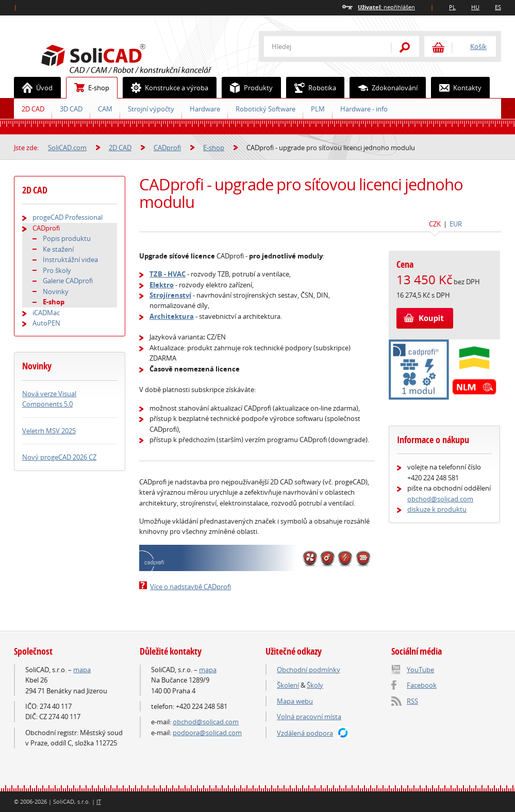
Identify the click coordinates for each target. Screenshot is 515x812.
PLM (318, 109)
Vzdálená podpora (305, 733)
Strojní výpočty (151, 109)
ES (498, 7)
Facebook (422, 685)
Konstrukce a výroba (166, 88)
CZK (435, 224)
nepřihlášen (386, 7)
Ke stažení (58, 249)
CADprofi (167, 148)
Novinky (56, 291)
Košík (478, 46)
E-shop (88, 88)
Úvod (34, 88)
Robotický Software (265, 109)
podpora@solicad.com (207, 733)
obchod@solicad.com (440, 499)
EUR (456, 224)
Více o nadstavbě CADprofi (190, 587)
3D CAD (71, 109)
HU (475, 7)
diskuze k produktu (437, 509)
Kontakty (456, 88)
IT (99, 801)
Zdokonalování (384, 88)
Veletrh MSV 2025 (49, 431)
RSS (412, 701)
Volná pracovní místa (309, 717)
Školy (315, 685)
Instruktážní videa (70, 259)
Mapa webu (295, 701)
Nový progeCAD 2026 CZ (59, 457)
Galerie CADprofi (68, 281)
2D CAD (33, 109)
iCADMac (46, 313)
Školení (288, 685)
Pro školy (57, 270)
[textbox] (321, 46)
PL (452, 7)
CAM (105, 109)
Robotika (311, 88)
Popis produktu (67, 238)
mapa (82, 670)
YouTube (420, 670)
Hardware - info (364, 109)
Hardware (205, 109)
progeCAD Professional (68, 217)
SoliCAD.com (143, 57)
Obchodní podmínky (309, 670)
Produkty (247, 88)
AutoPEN (46, 323)
